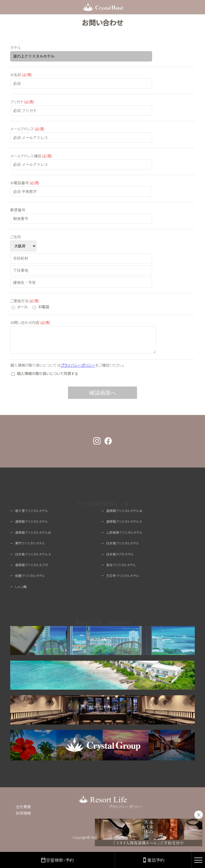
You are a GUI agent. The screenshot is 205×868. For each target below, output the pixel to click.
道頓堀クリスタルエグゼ (32, 569)
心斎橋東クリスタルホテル (124, 536)
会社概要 (23, 811)
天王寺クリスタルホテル (123, 580)
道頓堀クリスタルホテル (32, 525)
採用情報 (23, 817)
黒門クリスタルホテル (30, 547)
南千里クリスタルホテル (32, 515)
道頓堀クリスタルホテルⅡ (124, 525)
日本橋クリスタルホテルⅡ (33, 558)
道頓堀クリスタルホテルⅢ (124, 515)
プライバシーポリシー (78, 369)
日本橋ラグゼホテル (120, 558)
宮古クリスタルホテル (121, 569)
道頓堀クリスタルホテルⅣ (33, 536)
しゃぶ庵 (21, 591)
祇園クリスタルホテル (30, 580)
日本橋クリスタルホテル (123, 547)
